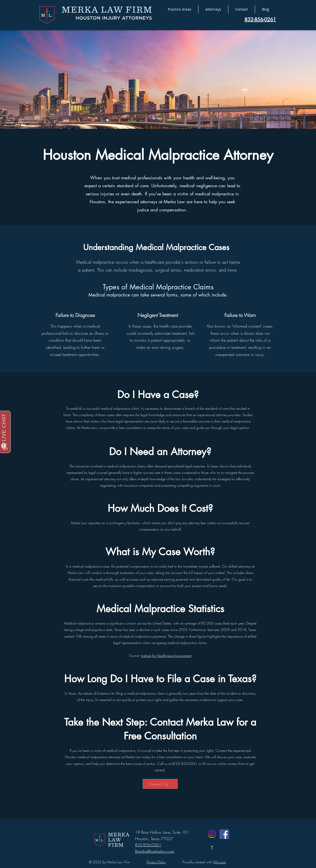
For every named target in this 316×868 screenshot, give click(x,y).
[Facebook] (224, 834)
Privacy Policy (156, 862)
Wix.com (219, 862)
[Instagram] (212, 834)
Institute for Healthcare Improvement (166, 656)
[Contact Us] (160, 784)
